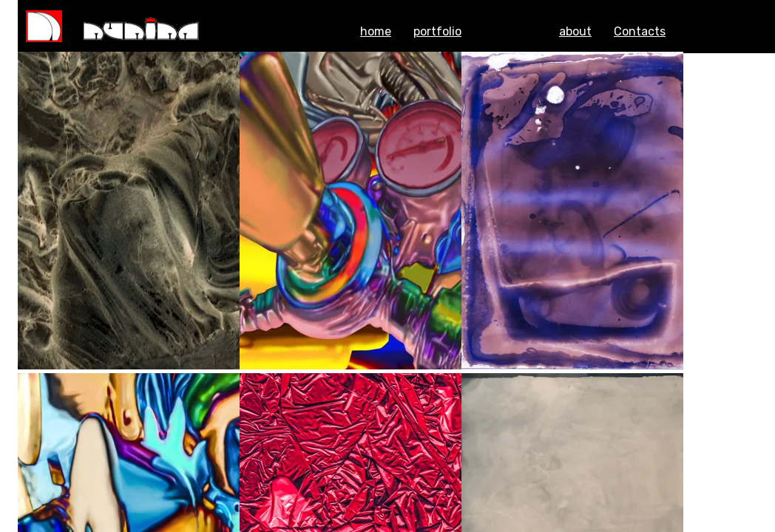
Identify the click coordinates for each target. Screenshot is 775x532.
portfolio (437, 31)
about (575, 31)
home (376, 31)
